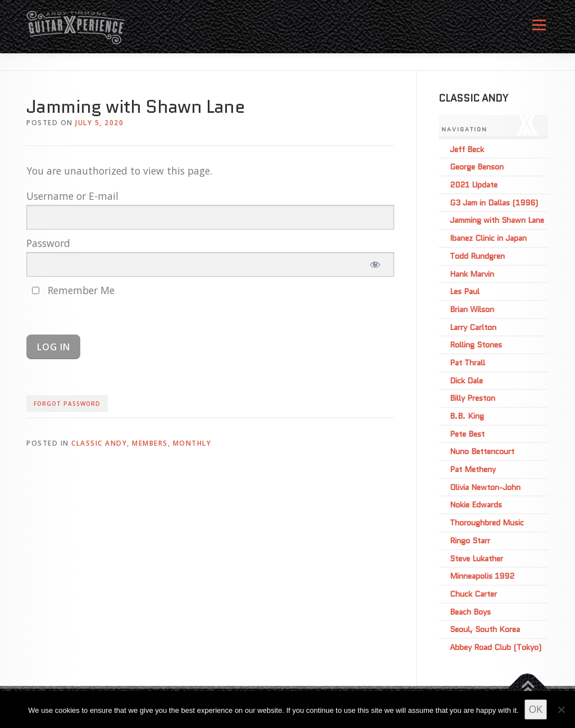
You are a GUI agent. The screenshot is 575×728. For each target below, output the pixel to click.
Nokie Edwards (476, 505)
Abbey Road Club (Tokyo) (496, 647)
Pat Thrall (467, 363)
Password (48, 243)
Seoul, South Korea (485, 629)
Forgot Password (67, 404)
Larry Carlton (473, 327)
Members (150, 443)
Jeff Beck (467, 149)
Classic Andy (99, 443)
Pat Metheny (473, 469)
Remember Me (73, 290)
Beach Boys (470, 612)
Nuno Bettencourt (482, 451)
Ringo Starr (470, 541)
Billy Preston (473, 398)
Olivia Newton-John (485, 487)
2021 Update (474, 185)
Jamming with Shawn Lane (497, 220)
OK (536, 709)
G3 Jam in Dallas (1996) (494, 203)
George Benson (477, 167)
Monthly (192, 443)
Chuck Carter (473, 594)
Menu (539, 29)
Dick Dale (466, 381)
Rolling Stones (476, 345)
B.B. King (467, 416)
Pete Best (467, 434)
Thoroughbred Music (487, 523)
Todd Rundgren (477, 256)
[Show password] (375, 264)
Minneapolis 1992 (482, 576)
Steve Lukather (476, 558)
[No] (561, 709)
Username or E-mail (72, 196)
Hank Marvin (472, 274)
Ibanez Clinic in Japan (488, 238)
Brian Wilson (472, 309)
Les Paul (465, 291)
